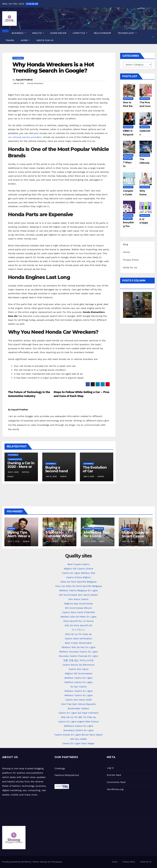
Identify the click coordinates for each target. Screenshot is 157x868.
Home (126, 252)
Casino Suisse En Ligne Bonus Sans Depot (79, 735)
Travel (10, 40)
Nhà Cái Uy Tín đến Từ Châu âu (78, 717)
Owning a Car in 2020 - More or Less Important (21, 467)
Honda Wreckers (35, 83)
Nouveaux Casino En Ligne (79, 730)
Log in (110, 768)
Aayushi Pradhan (24, 80)
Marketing (99, 529)
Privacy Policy (131, 260)
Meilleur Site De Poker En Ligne (78, 617)
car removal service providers (25, 137)
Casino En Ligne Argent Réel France (78, 722)
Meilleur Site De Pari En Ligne (79, 647)
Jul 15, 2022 (147, 295)
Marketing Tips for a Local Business (97, 536)
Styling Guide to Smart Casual (135, 534)
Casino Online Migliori (78, 577)
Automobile (18, 58)
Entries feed (114, 775)
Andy (137, 309)
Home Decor (58, 33)
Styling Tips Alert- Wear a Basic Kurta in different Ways (20, 538)
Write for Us (45, 40)
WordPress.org (115, 789)
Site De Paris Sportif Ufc (79, 625)
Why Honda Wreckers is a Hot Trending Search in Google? (53, 68)
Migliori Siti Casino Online (78, 569)
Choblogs (60, 768)
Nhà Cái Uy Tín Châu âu (78, 634)
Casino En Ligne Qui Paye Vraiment (78, 713)
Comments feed (116, 782)
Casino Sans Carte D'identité (79, 612)
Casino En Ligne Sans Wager (78, 743)
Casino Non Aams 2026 (78, 700)
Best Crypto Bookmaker (78, 643)
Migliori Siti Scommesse (78, 673)
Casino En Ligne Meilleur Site (78, 573)
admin (63, 476)
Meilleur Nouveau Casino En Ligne (78, 652)
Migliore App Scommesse (78, 604)
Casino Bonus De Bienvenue (79, 665)
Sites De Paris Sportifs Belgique (78, 582)
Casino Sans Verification (78, 639)
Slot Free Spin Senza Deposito (78, 704)
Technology (127, 33)
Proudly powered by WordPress (17, 862)
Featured (128, 159)
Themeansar (56, 862)
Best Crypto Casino (79, 564)
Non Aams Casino (78, 599)
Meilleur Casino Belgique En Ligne (78, 590)
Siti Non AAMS (79, 739)
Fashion (11, 529)
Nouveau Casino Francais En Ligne (78, 656)
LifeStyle (80, 33)
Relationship (103, 33)
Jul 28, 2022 (137, 295)
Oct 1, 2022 (14, 541)
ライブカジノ (79, 630)
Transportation (15, 459)
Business (19, 33)
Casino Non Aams (78, 669)
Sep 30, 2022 (129, 541)
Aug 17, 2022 (128, 295)
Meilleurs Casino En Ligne (78, 726)
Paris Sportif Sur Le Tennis (78, 621)
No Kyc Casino (78, 687)
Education (128, 99)
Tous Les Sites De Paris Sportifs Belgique (78, 586)
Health (38, 33)
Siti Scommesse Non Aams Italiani (78, 595)
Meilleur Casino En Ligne (78, 678)
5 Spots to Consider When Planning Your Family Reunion (59, 538)
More (25, 40)
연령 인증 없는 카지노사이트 (78, 660)
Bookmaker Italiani (79, 708)
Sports (49, 529)
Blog (126, 244)
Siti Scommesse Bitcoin (78, 608)
